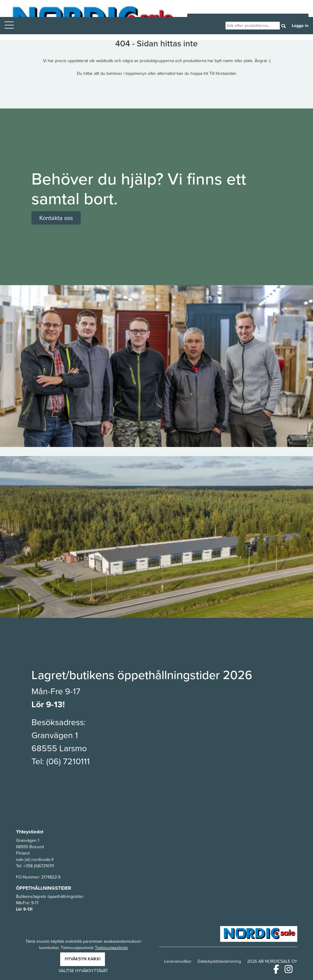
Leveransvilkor (178, 961)
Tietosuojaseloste (111, 948)
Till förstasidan (223, 73)
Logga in (300, 26)
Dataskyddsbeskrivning (219, 961)
